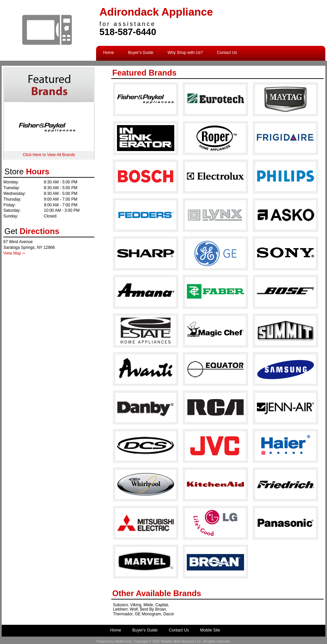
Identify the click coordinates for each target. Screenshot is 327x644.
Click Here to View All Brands (49, 155)
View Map (12, 253)
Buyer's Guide (141, 53)
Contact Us (227, 53)
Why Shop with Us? (185, 53)
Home (109, 53)
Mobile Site (210, 630)
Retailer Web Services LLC (181, 641)
